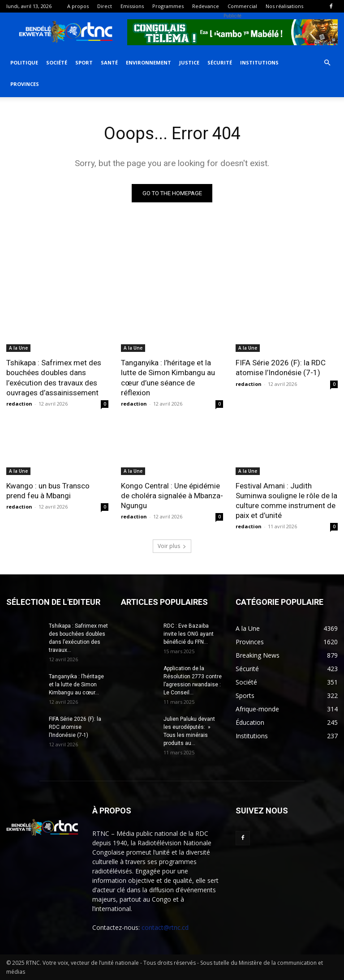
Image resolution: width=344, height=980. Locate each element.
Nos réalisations (284, 6)
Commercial (242, 6)
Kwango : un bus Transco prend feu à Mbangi (48, 491)
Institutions (259, 62)
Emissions (132, 6)
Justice (189, 62)
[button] (327, 63)
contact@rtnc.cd (165, 927)
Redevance (206, 6)
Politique (24, 62)
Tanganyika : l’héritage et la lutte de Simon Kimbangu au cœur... (76, 685)
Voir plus (172, 546)
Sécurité (220, 62)
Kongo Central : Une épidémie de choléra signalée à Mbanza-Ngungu (172, 496)
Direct (105, 6)
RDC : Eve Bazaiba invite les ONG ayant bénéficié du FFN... (189, 634)
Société (57, 62)
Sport (84, 62)
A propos (78, 6)
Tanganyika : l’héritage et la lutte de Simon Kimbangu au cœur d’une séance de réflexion (168, 377)
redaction (19, 404)
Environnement (148, 62)
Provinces (25, 84)
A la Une (18, 348)
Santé (109, 62)
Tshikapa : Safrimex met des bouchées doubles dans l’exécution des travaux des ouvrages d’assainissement (54, 377)
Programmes (168, 6)
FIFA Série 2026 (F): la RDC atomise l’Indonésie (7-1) (281, 368)
